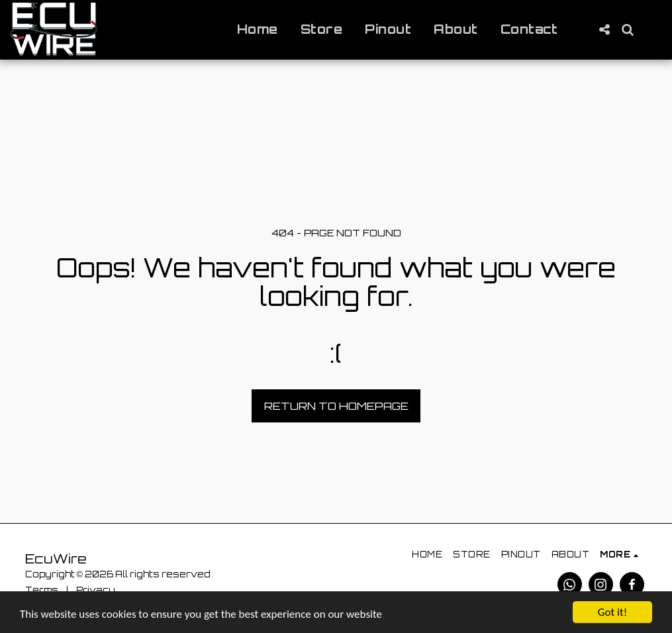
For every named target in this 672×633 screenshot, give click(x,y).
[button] (604, 29)
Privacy (96, 590)
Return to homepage (336, 406)
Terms (42, 590)
